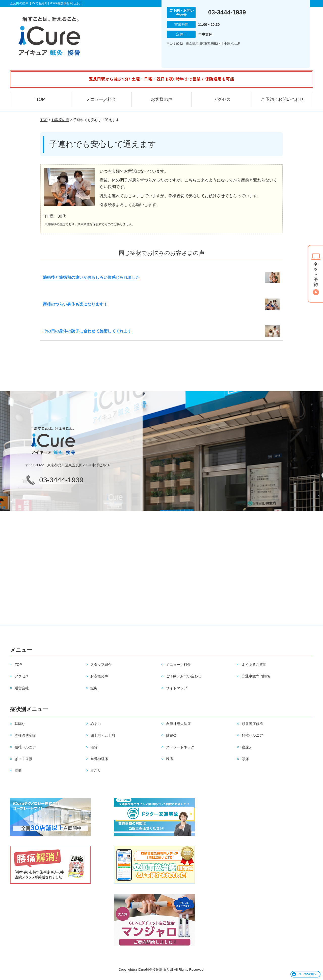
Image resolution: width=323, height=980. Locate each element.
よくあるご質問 (254, 665)
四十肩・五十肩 (103, 735)
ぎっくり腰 (23, 759)
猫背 (94, 747)
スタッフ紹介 (101, 665)
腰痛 (18, 770)
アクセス (222, 99)
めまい (96, 724)
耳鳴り (20, 724)
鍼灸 (94, 688)
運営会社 (22, 688)
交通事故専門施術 (256, 676)
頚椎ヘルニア (252, 735)
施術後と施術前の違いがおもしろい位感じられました (91, 277)
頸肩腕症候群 (252, 724)
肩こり (96, 770)
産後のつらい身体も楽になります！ (75, 304)
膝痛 (170, 759)
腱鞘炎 (171, 735)
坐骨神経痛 (99, 759)
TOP (41, 99)
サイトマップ (177, 688)
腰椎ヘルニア (25, 747)
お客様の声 (162, 99)
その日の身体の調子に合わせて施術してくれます (87, 331)
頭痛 (245, 759)
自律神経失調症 (178, 724)
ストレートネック (180, 747)
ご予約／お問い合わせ (282, 99)
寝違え (247, 747)
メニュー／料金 (101, 99)
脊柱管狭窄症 (25, 735)
